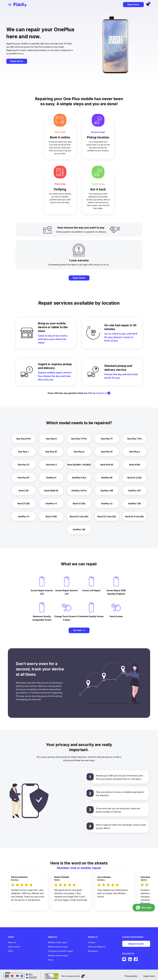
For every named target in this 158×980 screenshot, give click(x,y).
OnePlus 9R (107, 478)
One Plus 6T (51, 452)
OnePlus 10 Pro (79, 491)
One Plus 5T (107, 452)
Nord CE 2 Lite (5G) (79, 516)
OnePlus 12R (134, 504)
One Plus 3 (51, 465)
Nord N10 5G (107, 465)
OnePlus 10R (107, 491)
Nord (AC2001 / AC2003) (79, 465)
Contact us (103, 393)
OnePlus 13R (79, 529)
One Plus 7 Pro (134, 439)
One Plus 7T (107, 439)
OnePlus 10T (134, 491)
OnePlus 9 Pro (79, 478)
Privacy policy (131, 974)
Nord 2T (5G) (23, 504)
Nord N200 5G (51, 491)
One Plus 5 (134, 452)
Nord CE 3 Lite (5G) (107, 516)
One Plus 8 (51, 439)
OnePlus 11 (51, 504)
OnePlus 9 (51, 478)
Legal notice (149, 974)
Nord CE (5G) (79, 504)
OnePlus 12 (107, 504)
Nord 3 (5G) (51, 516)
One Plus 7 (24, 452)
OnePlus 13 (23, 516)
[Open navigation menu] (10, 5)
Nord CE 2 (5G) (134, 478)
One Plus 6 (79, 452)
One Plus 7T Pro (79, 439)
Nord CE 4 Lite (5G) (134, 516)
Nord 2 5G (23, 491)
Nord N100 (134, 465)
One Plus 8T (23, 478)
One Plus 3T (23, 465)
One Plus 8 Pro (23, 439)
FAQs (90, 393)
